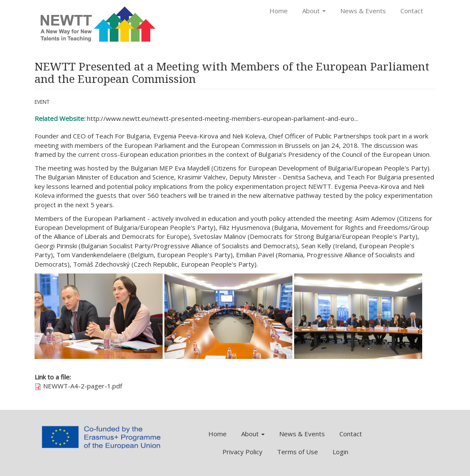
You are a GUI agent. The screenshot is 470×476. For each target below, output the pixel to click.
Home (279, 11)
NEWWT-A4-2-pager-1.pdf (83, 386)
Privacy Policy (242, 452)
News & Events (363, 11)
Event (42, 102)
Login (340, 452)
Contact (412, 11)
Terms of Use (298, 452)
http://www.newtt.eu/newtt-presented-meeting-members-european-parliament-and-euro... (223, 118)
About (314, 11)
